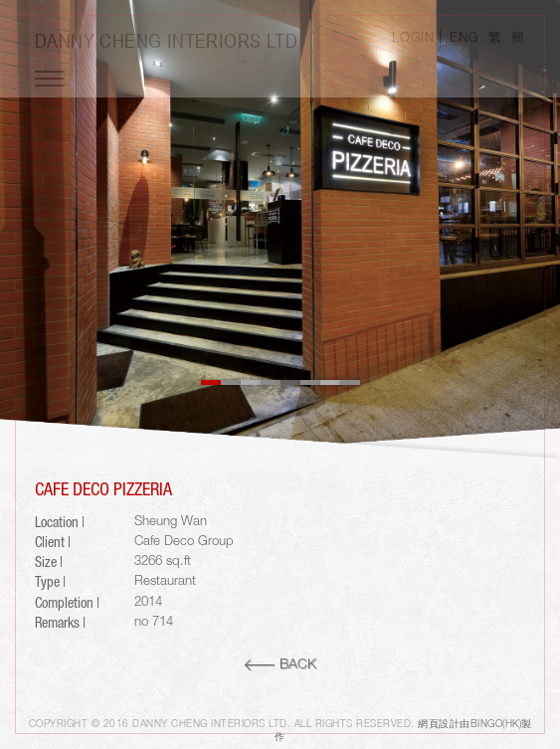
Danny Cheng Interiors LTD (166, 40)
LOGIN (413, 39)
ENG (464, 39)
